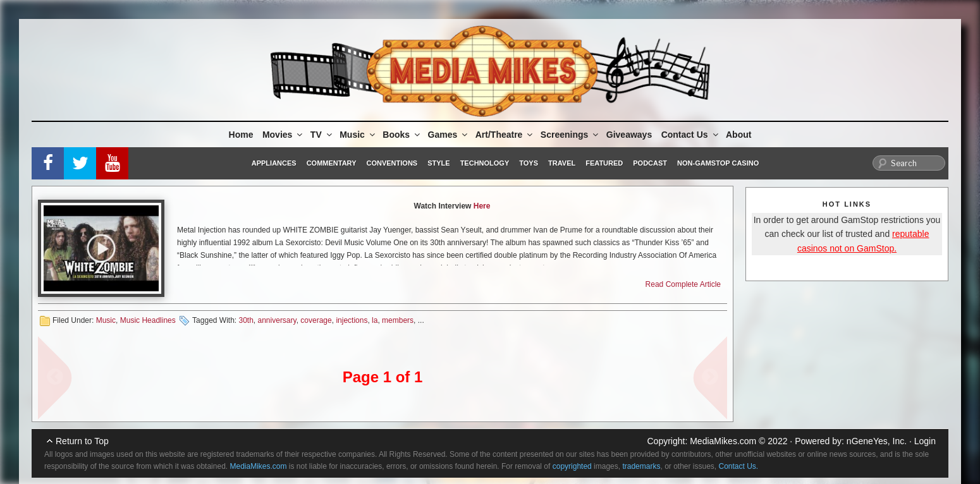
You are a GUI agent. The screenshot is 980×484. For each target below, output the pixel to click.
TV (322, 135)
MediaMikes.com (723, 441)
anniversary (277, 320)
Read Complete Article (683, 284)
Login (925, 441)
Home (241, 135)
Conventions (392, 163)
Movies (283, 135)
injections (352, 320)
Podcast (650, 163)
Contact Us (691, 135)
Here (482, 206)
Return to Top (82, 441)
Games (449, 135)
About (738, 135)
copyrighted (572, 466)
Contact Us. (739, 466)
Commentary (332, 163)
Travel (562, 163)
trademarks (641, 466)
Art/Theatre (505, 135)
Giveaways (629, 135)
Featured (604, 163)
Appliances (274, 163)
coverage (316, 320)
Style (438, 163)
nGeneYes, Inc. (877, 441)
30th (246, 320)
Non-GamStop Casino (718, 163)
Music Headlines (148, 320)
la (375, 320)
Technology (485, 163)
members (398, 320)
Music (358, 135)
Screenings (570, 135)
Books (402, 135)
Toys (529, 163)
